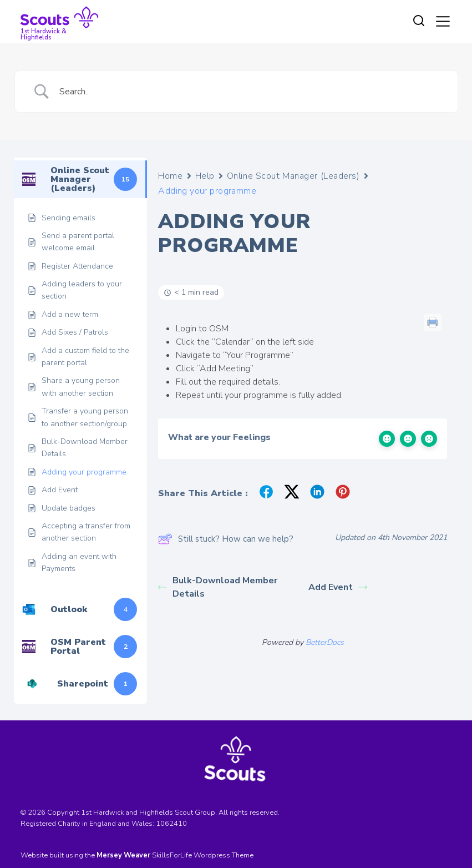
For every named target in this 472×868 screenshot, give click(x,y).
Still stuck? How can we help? (226, 539)
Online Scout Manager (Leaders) (293, 176)
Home (170, 176)
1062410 (171, 824)
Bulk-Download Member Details (218, 587)
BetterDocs (325, 642)
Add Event (338, 587)
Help (205, 176)
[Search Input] (250, 92)
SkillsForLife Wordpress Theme (203, 855)
